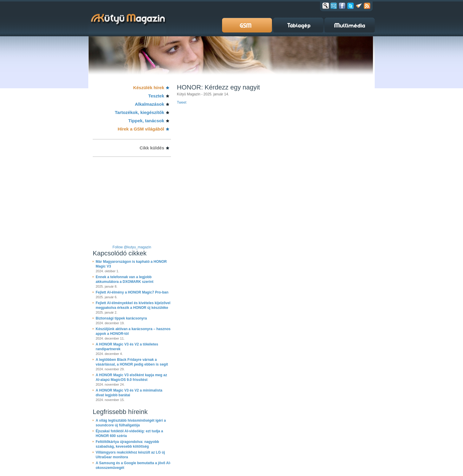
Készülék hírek (149, 88)
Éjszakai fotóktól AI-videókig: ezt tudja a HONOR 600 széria (129, 433)
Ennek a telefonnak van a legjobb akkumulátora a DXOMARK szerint (124, 279)
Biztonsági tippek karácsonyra (121, 318)
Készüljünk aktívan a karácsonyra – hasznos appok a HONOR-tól (133, 331)
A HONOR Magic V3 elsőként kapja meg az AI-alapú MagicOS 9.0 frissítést (131, 377)
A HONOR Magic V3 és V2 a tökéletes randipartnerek (127, 347)
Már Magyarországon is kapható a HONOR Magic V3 (131, 264)
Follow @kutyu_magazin (132, 247)
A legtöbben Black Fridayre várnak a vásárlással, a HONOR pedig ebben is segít (132, 362)
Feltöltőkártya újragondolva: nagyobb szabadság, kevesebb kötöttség (127, 444)
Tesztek (156, 96)
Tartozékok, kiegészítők (140, 112)
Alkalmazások (150, 104)
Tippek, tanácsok (146, 121)
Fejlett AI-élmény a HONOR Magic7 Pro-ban (132, 292)
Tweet (182, 102)
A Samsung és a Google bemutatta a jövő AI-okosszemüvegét (133, 465)
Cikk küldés (152, 148)
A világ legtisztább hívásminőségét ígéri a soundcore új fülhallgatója (131, 423)
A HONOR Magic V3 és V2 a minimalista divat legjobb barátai (129, 393)
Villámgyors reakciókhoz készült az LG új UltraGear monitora (130, 455)
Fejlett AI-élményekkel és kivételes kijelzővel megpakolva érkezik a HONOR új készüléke (133, 305)
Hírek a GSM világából (141, 129)
